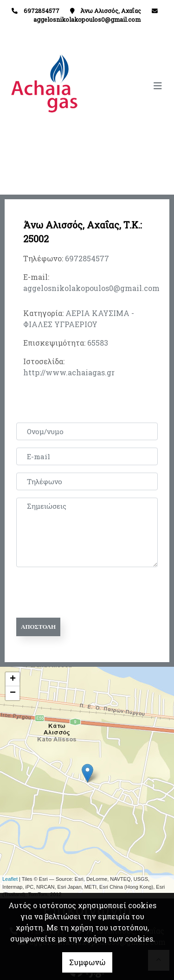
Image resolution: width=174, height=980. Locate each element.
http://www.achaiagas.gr (69, 372)
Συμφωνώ (87, 962)
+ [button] (13, 679)
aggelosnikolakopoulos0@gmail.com (87, 19)
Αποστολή (38, 627)
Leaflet (10, 879)
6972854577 (87, 258)
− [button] (13, 693)
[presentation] (87, 593)
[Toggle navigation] (127, 86)
